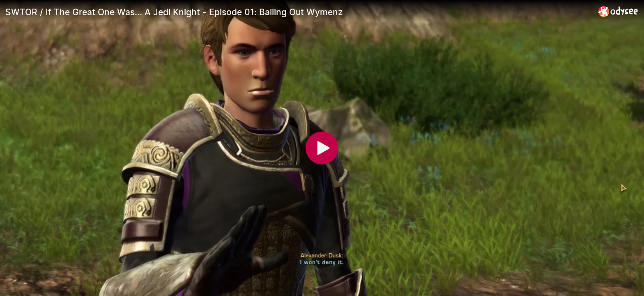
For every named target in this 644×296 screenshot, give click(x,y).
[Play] (322, 148)
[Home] (618, 11)
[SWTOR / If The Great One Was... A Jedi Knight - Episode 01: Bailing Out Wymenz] (299, 12)
